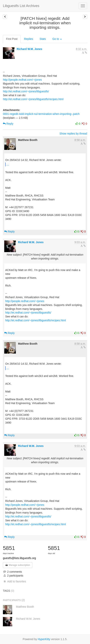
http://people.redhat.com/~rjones (22, 80)
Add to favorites (14, 581)
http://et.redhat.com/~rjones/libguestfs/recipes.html (33, 99)
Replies (29, 39)
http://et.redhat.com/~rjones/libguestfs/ (26, 91)
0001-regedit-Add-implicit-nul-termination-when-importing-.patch (41, 114)
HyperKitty (44, 639)
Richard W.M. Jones (29, 49)
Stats (43, 39)
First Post (12, 39)
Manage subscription (18, 565)
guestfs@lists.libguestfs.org (19, 558)
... (8, 164)
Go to (57, 39)
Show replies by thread (73, 134)
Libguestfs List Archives (21, 6)
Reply (8, 124)
